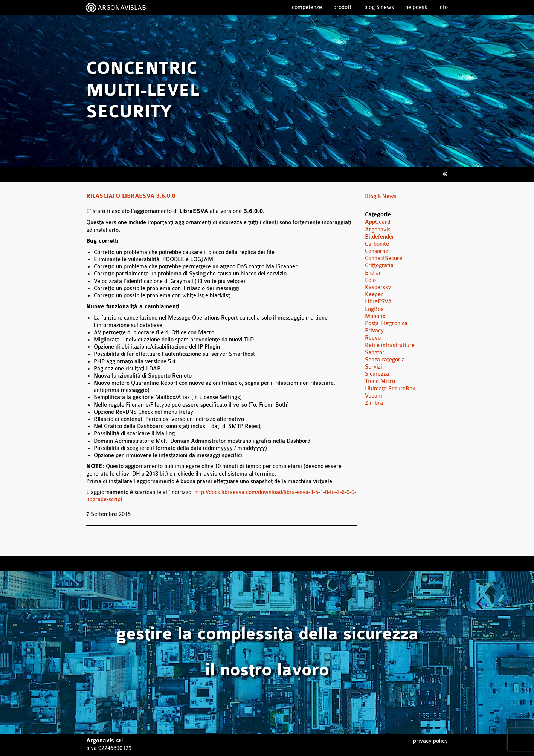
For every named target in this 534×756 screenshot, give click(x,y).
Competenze (307, 7)
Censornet (378, 251)
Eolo (370, 280)
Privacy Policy (430, 741)
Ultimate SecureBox (390, 389)
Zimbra (374, 403)
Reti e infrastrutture (390, 345)
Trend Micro (380, 381)
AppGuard (378, 222)
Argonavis (378, 230)
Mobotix (375, 316)
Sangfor (375, 353)
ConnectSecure (384, 258)
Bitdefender (380, 237)
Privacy (374, 331)
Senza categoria (385, 360)
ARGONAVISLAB (122, 8)
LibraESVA (378, 302)
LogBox (374, 309)
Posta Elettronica (386, 324)
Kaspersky (378, 287)
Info (443, 7)
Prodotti (343, 7)
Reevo (373, 338)
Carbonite (377, 244)
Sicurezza (377, 374)
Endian (373, 273)
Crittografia (379, 266)
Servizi (374, 367)
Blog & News (379, 7)
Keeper (374, 295)
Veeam (374, 396)
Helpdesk (416, 7)
